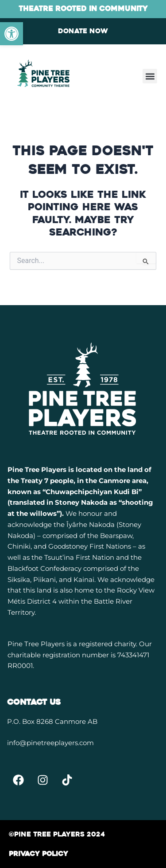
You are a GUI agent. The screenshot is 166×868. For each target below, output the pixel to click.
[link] (12, 34)
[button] (150, 76)
